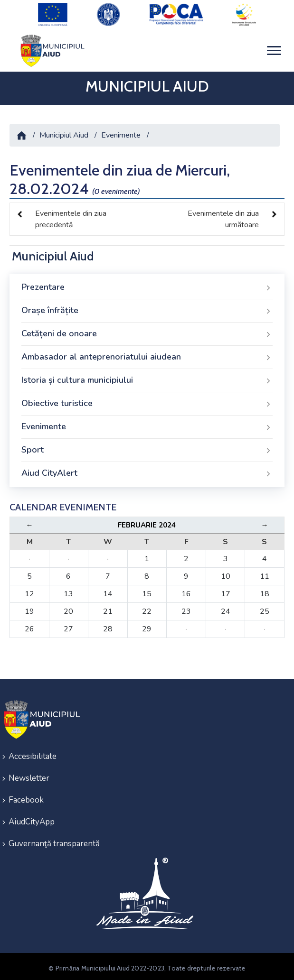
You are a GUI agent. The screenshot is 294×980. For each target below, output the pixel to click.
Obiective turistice (147, 400)
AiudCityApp (32, 818)
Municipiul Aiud (64, 132)
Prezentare (147, 284)
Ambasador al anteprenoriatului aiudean (147, 354)
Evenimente (121, 132)
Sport (147, 447)
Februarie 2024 (147, 522)
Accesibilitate (33, 753)
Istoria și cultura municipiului (147, 377)
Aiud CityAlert (147, 470)
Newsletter (29, 775)
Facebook (26, 797)
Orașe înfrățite (147, 307)
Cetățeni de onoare (147, 331)
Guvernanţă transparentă (54, 840)
